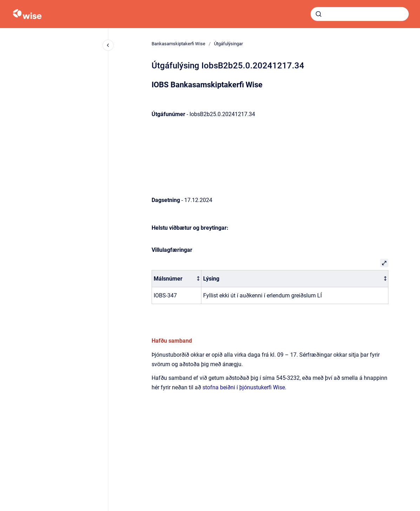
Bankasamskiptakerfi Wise (178, 44)
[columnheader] (176, 278)
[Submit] (319, 14)
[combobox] (360, 14)
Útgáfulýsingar (228, 44)
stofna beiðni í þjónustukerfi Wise (244, 387)
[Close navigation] (108, 45)
